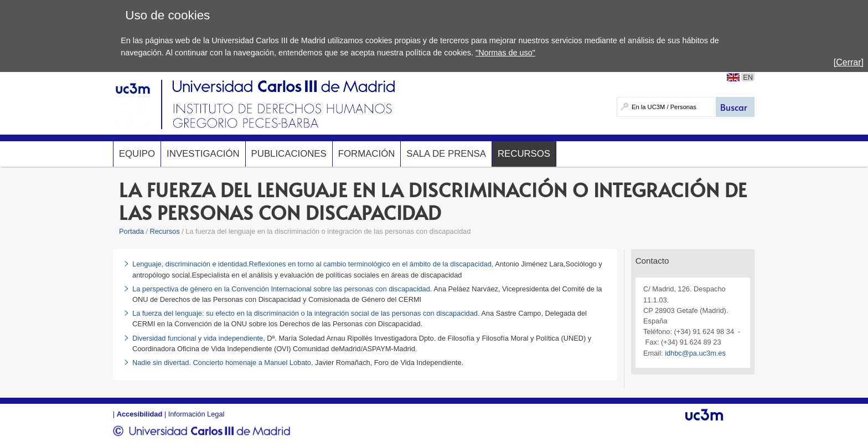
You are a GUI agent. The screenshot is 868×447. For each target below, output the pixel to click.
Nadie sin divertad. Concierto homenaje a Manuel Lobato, (224, 363)
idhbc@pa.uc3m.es (695, 353)
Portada (131, 231)
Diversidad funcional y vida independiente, (200, 338)
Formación (367, 154)
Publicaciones (289, 154)
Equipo (137, 154)
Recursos (524, 154)
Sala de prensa (446, 154)
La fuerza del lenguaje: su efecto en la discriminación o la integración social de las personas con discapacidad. (306, 313)
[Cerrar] (849, 62)
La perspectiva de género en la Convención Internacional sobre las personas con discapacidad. (282, 289)
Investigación (203, 154)
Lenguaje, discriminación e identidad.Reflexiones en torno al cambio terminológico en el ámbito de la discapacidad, (313, 264)
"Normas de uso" (505, 53)
